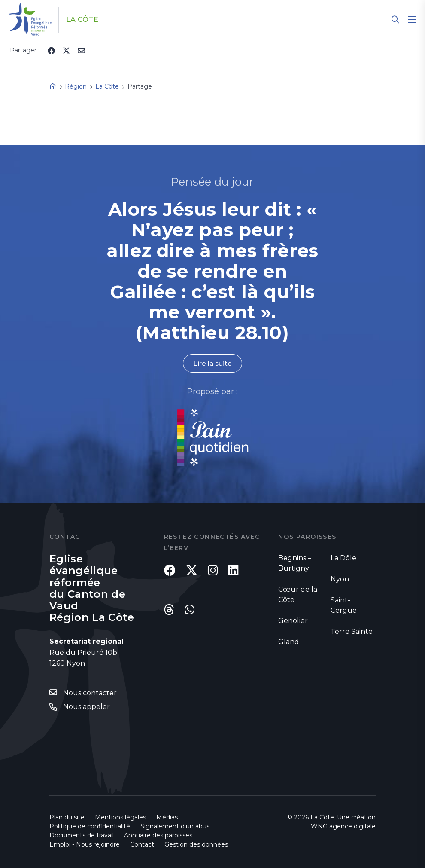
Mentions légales (120, 818)
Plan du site (67, 818)
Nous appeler (87, 707)
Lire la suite (212, 363)
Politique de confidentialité (90, 827)
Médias (167, 818)
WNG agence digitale (343, 827)
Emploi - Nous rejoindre (85, 845)
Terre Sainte (352, 632)
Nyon (340, 579)
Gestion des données (196, 845)
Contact (142, 845)
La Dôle (343, 558)
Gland (289, 642)
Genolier (293, 621)
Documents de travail (82, 836)
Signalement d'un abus (175, 827)
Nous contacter (90, 693)
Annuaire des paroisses (158, 836)
